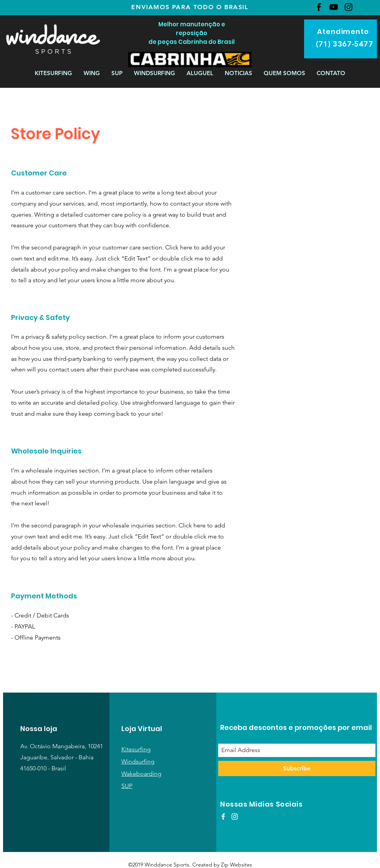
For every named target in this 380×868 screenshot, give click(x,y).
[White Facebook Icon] (223, 817)
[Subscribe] (297, 768)
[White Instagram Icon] (235, 817)
